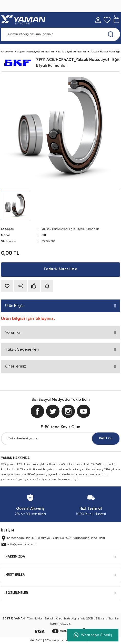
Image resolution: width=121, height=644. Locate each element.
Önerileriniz (16, 366)
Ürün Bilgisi (15, 306)
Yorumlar (13, 333)
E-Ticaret (50, 640)
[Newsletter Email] (60, 439)
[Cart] (116, 20)
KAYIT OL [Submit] (106, 438)
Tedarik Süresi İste (60, 269)
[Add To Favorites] (7, 286)
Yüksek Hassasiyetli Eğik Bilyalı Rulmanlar (70, 229)
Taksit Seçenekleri (22, 349)
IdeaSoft (36, 640)
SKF (44, 235)
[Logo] (24, 20)
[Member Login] (98, 20)
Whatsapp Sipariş (93, 635)
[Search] (60, 34)
